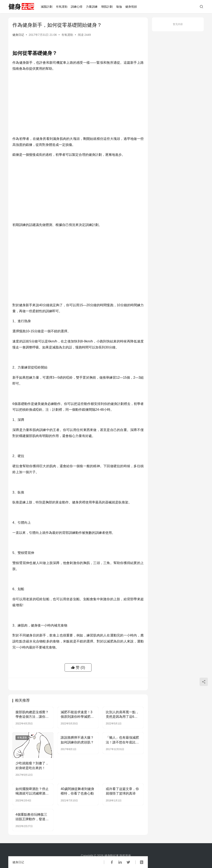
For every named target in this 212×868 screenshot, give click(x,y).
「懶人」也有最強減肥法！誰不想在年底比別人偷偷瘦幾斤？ (122, 740)
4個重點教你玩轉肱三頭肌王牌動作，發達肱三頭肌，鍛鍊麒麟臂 (32, 817)
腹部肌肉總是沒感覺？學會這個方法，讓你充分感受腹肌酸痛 (32, 715)
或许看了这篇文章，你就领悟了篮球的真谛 (122, 791)
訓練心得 (77, 7)
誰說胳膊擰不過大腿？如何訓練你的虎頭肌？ (77, 740)
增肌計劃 (107, 7)
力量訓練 (92, 7)
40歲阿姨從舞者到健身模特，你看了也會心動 (77, 791)
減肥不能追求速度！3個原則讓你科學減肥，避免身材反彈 (77, 715)
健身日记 (18, 35)
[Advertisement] (78, 105)
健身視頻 (131, 7)
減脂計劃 (47, 7)
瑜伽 (119, 7)
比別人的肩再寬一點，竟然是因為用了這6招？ (122, 715)
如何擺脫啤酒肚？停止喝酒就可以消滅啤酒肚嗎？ (32, 792)
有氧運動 (62, 7)
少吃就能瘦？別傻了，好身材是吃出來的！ (32, 765)
